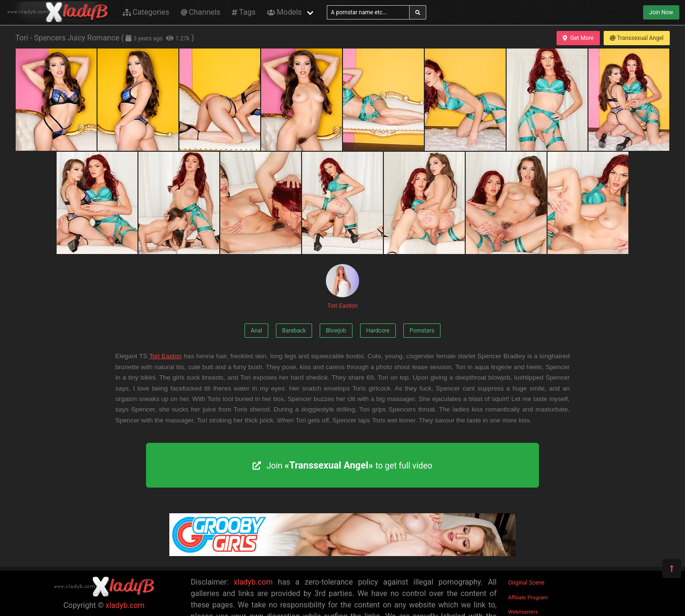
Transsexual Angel (637, 38)
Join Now (661, 12)
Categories (146, 12)
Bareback (294, 331)
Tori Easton (342, 287)
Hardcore (378, 331)
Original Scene (526, 583)
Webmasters (523, 612)
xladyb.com (125, 605)
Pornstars (422, 331)
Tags (244, 12)
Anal (256, 331)
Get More (578, 38)
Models (284, 12)
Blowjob (336, 331)
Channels (201, 12)
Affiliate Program (528, 598)
